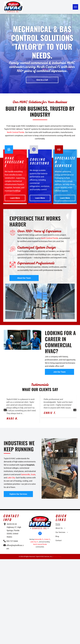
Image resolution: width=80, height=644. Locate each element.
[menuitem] (66, 525)
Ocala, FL (47, 539)
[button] (5, 410)
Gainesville (25, 474)
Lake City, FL (34, 542)
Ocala (33, 474)
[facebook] (40, 534)
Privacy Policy (57, 556)
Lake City (11, 478)
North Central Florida (16, 132)
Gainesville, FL (39, 539)
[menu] (75, 7)
